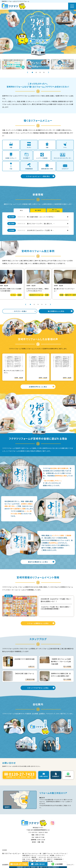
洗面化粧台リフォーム (29, 855)
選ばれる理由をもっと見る (38, 562)
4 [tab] (44, 72)
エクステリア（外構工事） (46, 861)
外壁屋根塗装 (58, 859)
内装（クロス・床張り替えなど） (32, 859)
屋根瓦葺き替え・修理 (29, 861)
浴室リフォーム (48, 853)
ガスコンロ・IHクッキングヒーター (50, 857)
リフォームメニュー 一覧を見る (38, 176)
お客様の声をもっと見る (38, 387)
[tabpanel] (38, 64)
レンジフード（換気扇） (30, 857)
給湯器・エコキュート (57, 855)
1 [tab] (32, 72)
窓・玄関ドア (48, 859)
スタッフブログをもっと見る (38, 688)
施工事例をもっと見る (56, 311)
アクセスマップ (68, 865)
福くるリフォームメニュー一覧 (32, 853)
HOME (5, 850)
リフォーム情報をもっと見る (38, 623)
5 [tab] (46, 304)
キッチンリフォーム (60, 853)
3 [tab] (40, 72)
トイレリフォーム (43, 855)
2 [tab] (36, 72)
